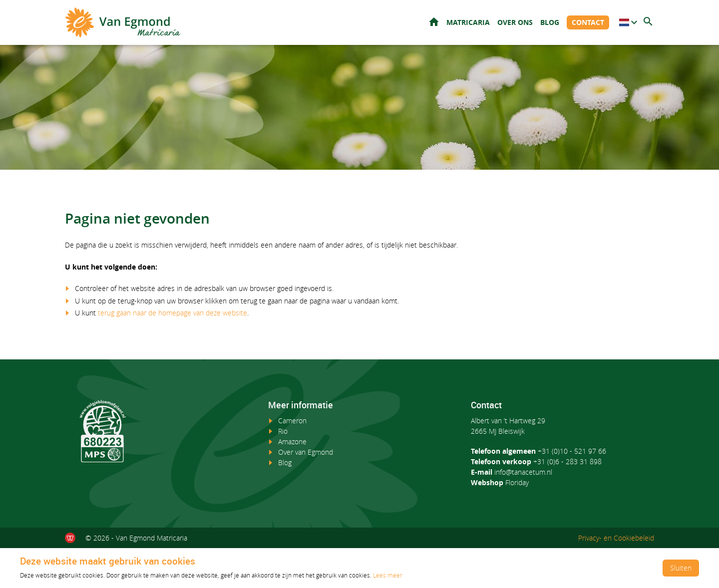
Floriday (517, 482)
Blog (550, 22)
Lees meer (388, 575)
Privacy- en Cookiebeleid (616, 538)
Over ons (515, 22)
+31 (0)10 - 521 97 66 (572, 451)
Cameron (292, 421)
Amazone (292, 441)
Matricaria (468, 22)
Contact (588, 22)
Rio (283, 431)
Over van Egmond (306, 452)
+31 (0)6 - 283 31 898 (567, 461)
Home (434, 22)
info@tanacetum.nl (523, 472)
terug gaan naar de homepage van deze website (173, 313)
